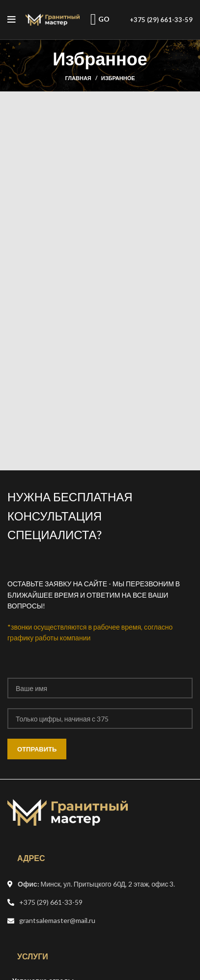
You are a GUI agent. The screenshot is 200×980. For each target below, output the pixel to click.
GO (100, 19)
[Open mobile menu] (12, 20)
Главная (78, 78)
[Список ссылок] (100, 902)
